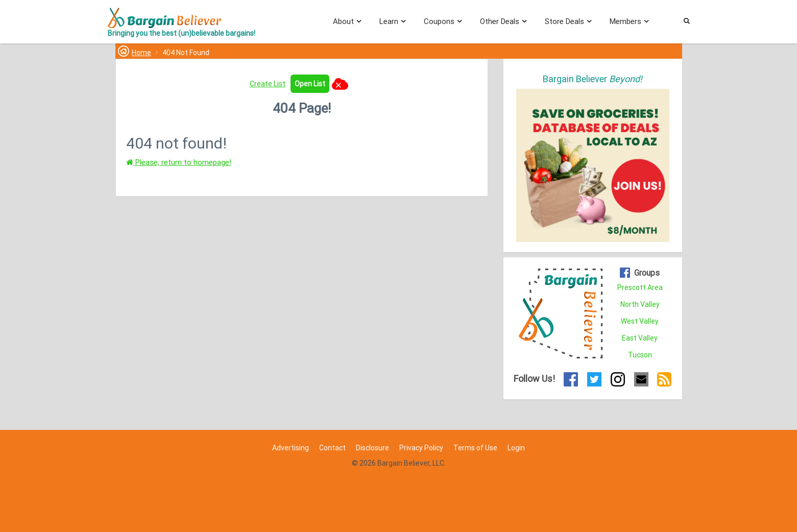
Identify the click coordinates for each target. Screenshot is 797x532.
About (343, 21)
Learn (389, 21)
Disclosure (372, 448)
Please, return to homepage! (179, 162)
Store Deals (564, 21)
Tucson (640, 355)
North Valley (640, 304)
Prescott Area (640, 287)
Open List (310, 84)
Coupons (439, 21)
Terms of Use (475, 448)
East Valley (640, 338)
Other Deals (500, 21)
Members (625, 21)
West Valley (640, 321)
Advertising (291, 448)
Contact (332, 448)
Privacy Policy (421, 448)
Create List (268, 84)
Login (516, 448)
